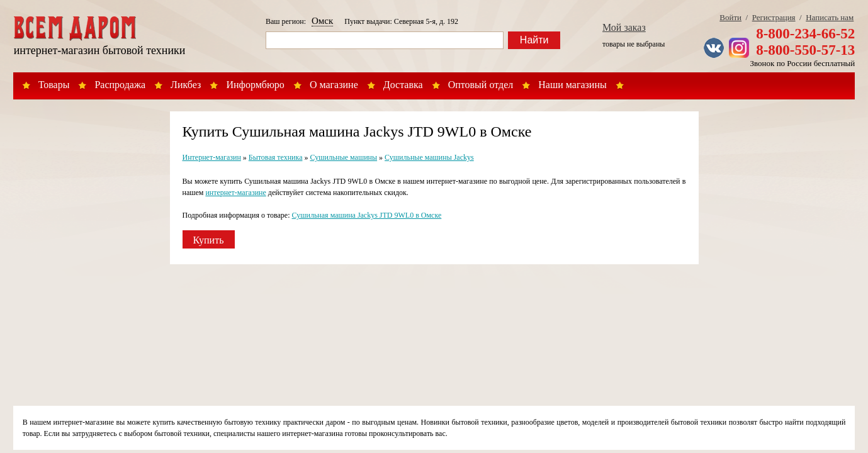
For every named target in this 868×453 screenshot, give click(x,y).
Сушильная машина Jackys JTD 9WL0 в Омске (367, 215)
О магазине (334, 85)
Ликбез (186, 85)
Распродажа (120, 85)
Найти (534, 40)
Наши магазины (572, 85)
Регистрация (774, 17)
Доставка (403, 85)
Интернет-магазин (212, 157)
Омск (322, 21)
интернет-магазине (235, 193)
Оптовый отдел (481, 85)
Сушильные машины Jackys (429, 157)
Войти (730, 17)
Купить (209, 240)
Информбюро (255, 85)
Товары (54, 85)
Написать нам (830, 17)
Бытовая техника (276, 157)
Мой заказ (624, 27)
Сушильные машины (343, 157)
